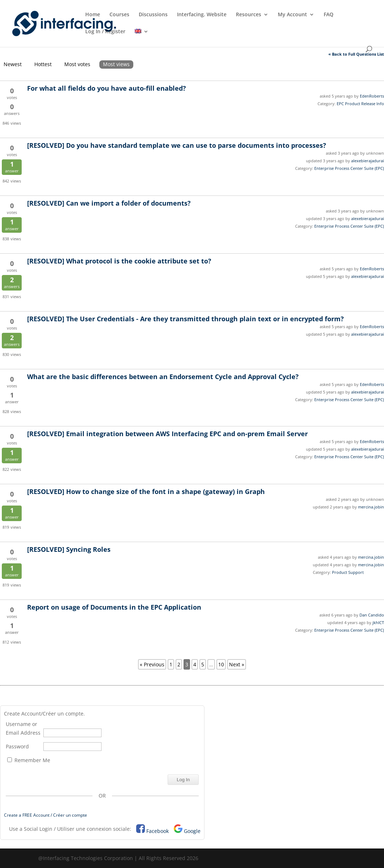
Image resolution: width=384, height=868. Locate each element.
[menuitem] (142, 37)
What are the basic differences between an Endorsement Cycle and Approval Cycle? (163, 377)
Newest (13, 64)
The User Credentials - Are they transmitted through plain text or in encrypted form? (185, 319)
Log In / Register (105, 32)
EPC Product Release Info (360, 104)
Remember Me (29, 760)
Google (192, 831)
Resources (249, 15)
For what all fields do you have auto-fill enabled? (107, 88)
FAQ (329, 15)
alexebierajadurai (368, 161)
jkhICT (378, 622)
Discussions (153, 15)
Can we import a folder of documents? (109, 203)
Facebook (158, 831)
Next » (237, 664)
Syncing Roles (69, 549)
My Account (292, 15)
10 (221, 664)
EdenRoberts (372, 96)
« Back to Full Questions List (356, 54)
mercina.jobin (371, 507)
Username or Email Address (23, 728)
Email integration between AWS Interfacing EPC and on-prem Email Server (167, 434)
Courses (119, 15)
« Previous (152, 664)
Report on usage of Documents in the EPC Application (114, 607)
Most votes (77, 64)
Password (17, 746)
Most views (116, 64)
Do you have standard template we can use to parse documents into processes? (177, 145)
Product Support (348, 572)
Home (93, 15)
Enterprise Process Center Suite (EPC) (349, 168)
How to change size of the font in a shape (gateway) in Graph (146, 491)
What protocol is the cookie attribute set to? (119, 261)
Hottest (43, 64)
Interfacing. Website (202, 15)
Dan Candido (372, 615)
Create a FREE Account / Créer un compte (46, 815)
